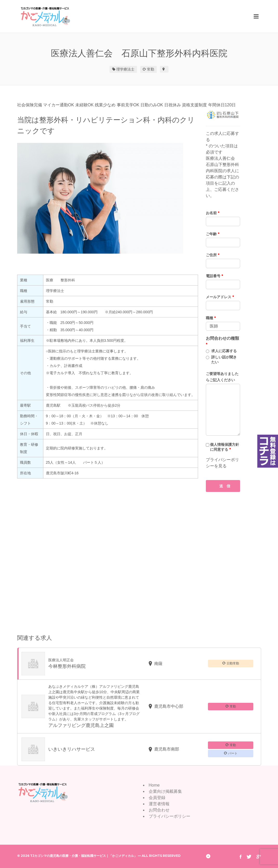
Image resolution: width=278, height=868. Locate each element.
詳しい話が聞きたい (224, 360)
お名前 (213, 213)
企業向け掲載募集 (165, 791)
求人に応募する (224, 351)
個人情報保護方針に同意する (225, 447)
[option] (108, 198)
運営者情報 (159, 804)
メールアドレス (220, 297)
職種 (211, 318)
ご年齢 (213, 234)
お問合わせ (159, 810)
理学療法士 (125, 69)
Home (154, 785)
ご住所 (213, 255)
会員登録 (157, 798)
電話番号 (214, 276)
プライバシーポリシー (169, 816)
